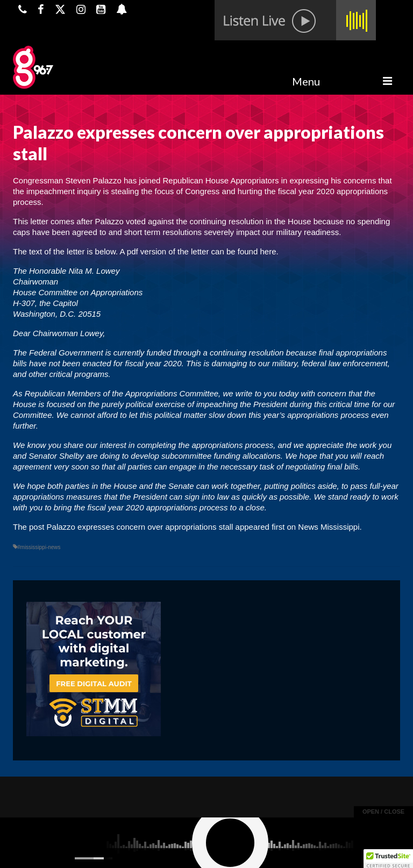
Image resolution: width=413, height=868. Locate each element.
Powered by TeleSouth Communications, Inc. (116, 850)
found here (257, 251)
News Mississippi (329, 527)
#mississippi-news (39, 547)
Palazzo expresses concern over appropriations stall (140, 527)
